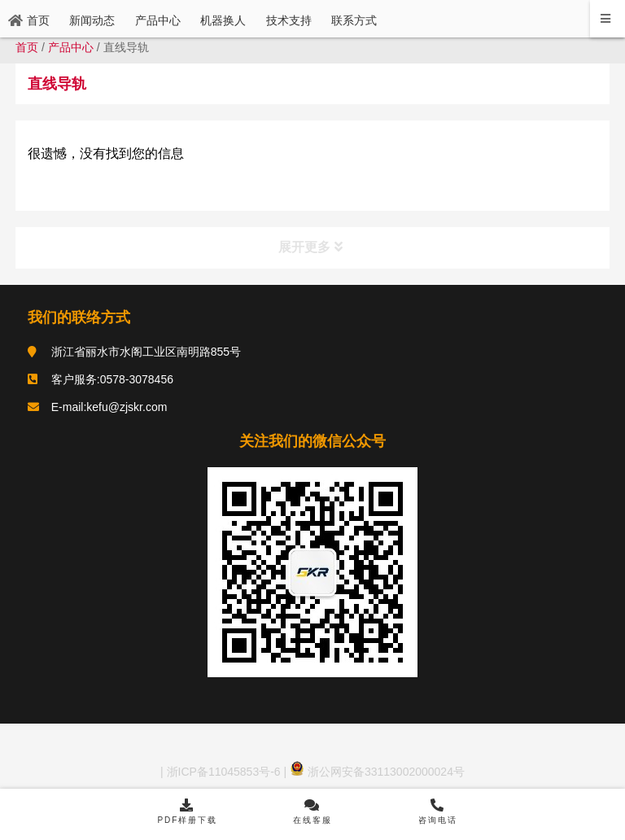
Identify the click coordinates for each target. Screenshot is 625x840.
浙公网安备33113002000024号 (377, 772)
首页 (27, 47)
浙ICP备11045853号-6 (222, 772)
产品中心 (71, 47)
